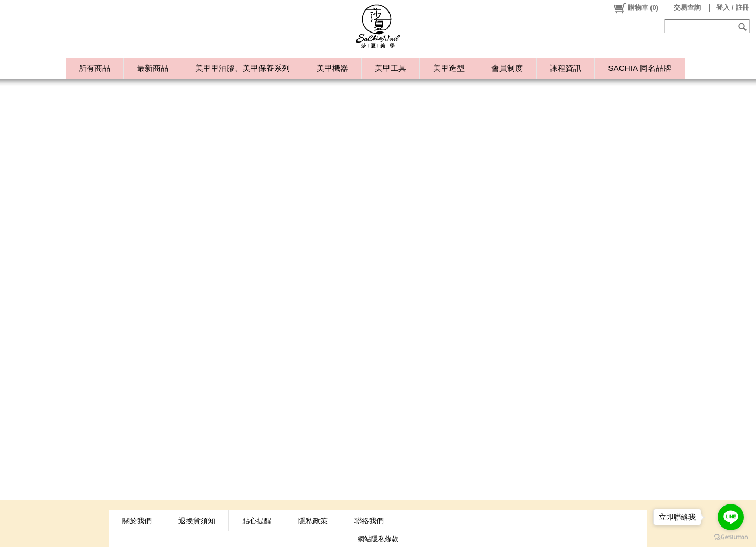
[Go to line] (731, 517)
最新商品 (153, 68)
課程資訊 (565, 68)
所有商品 (94, 68)
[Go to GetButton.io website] (731, 537)
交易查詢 (687, 8)
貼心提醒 (257, 521)
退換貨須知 (197, 521)
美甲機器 (332, 68)
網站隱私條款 (378, 539)
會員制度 (507, 68)
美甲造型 (449, 68)
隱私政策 (313, 521)
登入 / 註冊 (733, 8)
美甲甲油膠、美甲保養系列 (243, 68)
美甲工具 (391, 68)
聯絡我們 (369, 521)
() (636, 8)
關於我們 (137, 521)
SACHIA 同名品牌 (639, 68)
